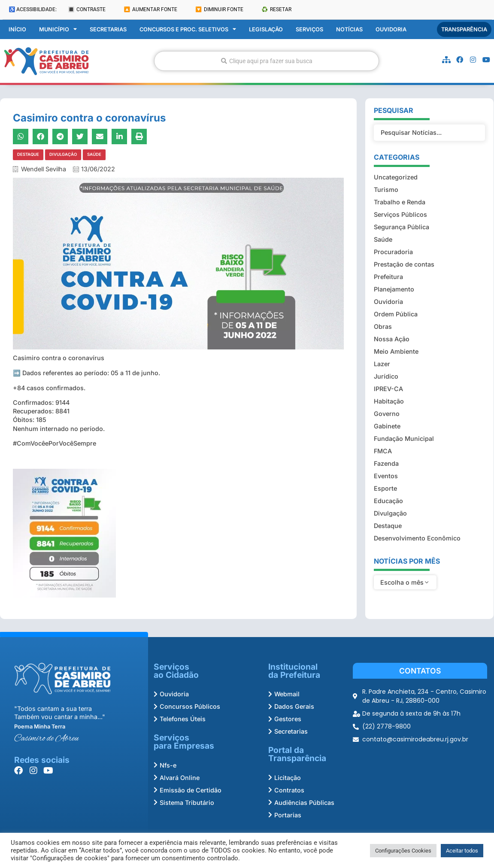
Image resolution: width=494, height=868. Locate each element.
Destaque (28, 154)
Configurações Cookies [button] (403, 851)
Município (58, 29)
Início (17, 29)
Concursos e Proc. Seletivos (188, 29)
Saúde (94, 154)
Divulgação (63, 154)
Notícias (349, 29)
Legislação (266, 29)
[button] (21, 137)
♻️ (276, 9)
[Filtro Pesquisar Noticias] (429, 108)
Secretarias (108, 29)
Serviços (309, 29)
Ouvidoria (391, 29)
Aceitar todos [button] (462, 851)
